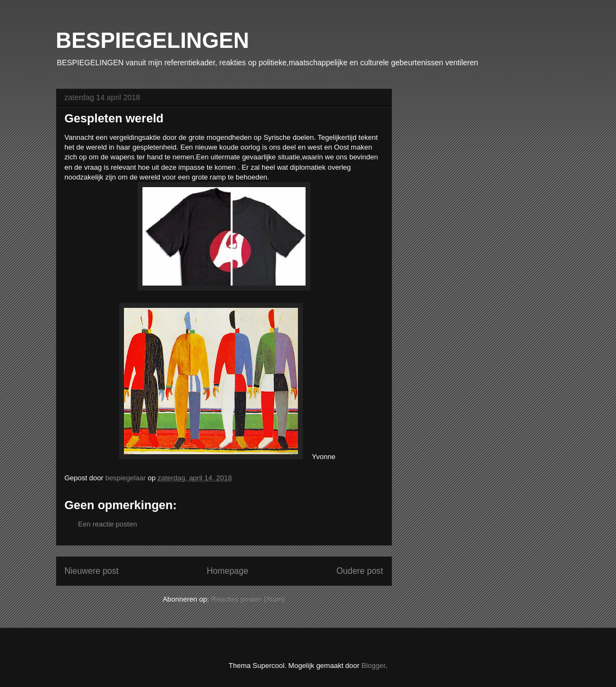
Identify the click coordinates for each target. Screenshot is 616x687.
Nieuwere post (92, 571)
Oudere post (360, 571)
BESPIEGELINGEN (153, 40)
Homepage (227, 571)
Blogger (374, 666)
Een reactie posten (108, 524)
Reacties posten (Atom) (248, 599)
